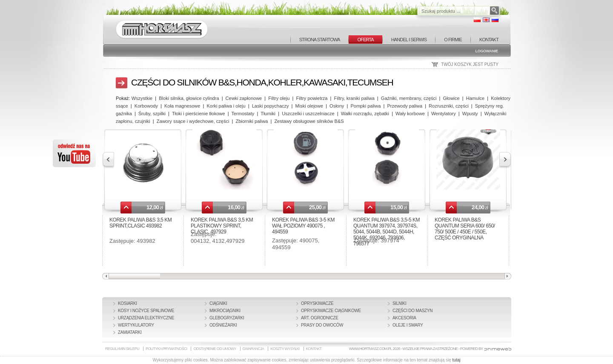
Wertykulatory (136, 325)
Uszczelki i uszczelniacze (308, 114)
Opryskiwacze (317, 303)
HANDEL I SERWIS (409, 40)
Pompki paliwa (365, 106)
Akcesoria (404, 318)
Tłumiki (268, 114)
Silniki (399, 303)
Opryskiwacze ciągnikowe (331, 311)
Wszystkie (142, 98)
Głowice (451, 98)
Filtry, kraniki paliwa (354, 98)
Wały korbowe (410, 114)
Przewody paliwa (405, 106)
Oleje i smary (408, 325)
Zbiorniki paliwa (252, 121)
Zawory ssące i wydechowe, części (193, 121)
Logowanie (487, 51)
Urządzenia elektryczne (146, 318)
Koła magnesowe (182, 106)
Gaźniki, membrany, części (409, 98)
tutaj (457, 360)
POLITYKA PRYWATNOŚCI (166, 349)
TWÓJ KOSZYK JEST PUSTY (470, 64)
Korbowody (146, 106)
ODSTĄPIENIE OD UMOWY (215, 349)
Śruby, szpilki (152, 114)
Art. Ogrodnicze (320, 318)
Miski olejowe (309, 106)
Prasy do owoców (322, 325)
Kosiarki (127, 303)
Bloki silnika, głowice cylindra (189, 98)
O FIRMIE (453, 40)
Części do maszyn (412, 311)
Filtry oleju (279, 98)
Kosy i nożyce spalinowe (146, 311)
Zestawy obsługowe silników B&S (309, 121)
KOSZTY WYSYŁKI (285, 349)
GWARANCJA (254, 349)
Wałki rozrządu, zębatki (365, 114)
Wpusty (470, 114)
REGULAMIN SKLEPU (122, 349)
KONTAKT (489, 40)
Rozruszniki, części (449, 106)
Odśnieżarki (223, 325)
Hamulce (475, 98)
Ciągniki (218, 303)
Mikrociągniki (225, 311)
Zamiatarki (130, 332)
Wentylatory (444, 114)
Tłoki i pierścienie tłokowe (199, 114)
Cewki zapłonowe (244, 98)
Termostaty (243, 114)
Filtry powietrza (312, 98)
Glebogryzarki (227, 318)
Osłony (337, 106)
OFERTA (365, 40)
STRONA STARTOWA (320, 40)
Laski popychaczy (271, 106)
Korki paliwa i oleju (226, 106)
